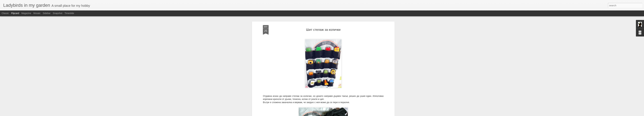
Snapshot (58, 13)
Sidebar (47, 13)
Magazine (26, 13)
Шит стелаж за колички (323, 28)
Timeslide (69, 13)
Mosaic (37, 13)
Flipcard (15, 13)
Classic (5, 13)
